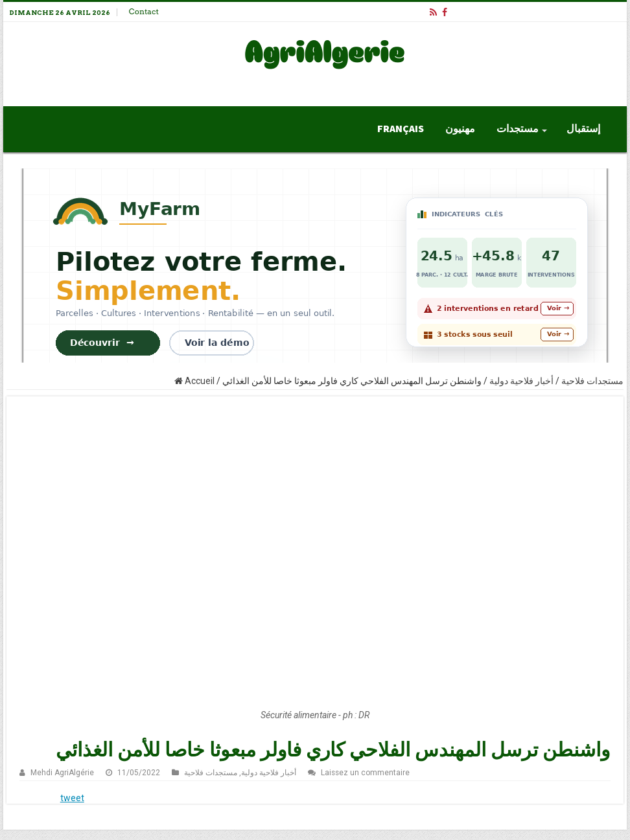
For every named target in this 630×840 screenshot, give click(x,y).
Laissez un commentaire (365, 773)
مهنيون (460, 129)
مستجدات (518, 129)
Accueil (194, 381)
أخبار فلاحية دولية (521, 381)
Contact (144, 11)
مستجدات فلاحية (592, 381)
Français (401, 129)
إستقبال (583, 129)
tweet (72, 798)
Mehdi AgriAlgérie (62, 773)
